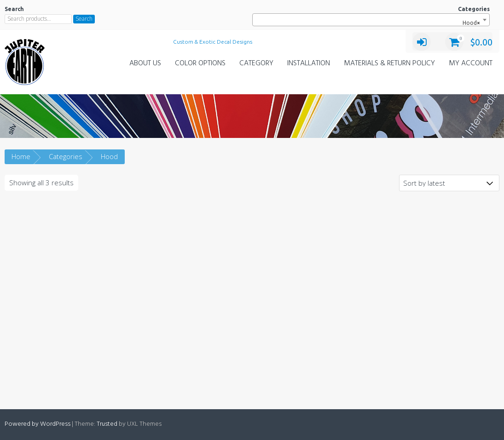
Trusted (107, 424)
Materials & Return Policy (389, 63)
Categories (66, 156)
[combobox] (371, 20)
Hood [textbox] (469, 23)
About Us (145, 63)
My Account (471, 63)
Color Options (200, 63)
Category (256, 63)
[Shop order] (449, 183)
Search (84, 19)
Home (21, 156)
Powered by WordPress (38, 424)
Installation (309, 63)
